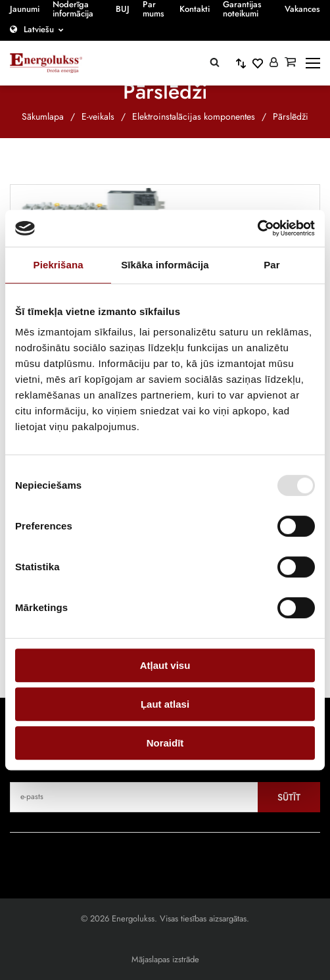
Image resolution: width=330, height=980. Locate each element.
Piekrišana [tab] (59, 265)
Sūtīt (289, 797)
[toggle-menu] (313, 63)
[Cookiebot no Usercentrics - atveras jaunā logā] (257, 228)
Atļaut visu (165, 665)
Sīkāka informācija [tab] (165, 265)
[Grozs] (290, 63)
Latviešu (39, 29)
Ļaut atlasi (165, 704)
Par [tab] (272, 265)
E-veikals (98, 116)
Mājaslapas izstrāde (165, 959)
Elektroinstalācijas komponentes (194, 116)
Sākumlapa (43, 116)
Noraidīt (165, 743)
